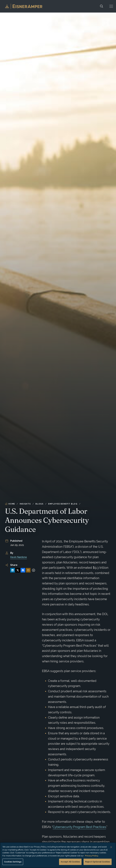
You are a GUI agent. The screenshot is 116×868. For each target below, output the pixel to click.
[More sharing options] (34, 570)
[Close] (111, 847)
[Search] (101, 6)
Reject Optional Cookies (98, 862)
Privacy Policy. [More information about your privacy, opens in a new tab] (92, 856)
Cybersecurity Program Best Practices (79, 827)
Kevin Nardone (19, 557)
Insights (25, 504)
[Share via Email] (28, 570)
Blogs (39, 504)
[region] (58, 855)
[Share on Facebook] (23, 570)
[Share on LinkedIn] (13, 570)
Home (10, 504)
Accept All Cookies (70, 862)
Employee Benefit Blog (63, 504)
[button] (111, 6)
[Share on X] (18, 570)
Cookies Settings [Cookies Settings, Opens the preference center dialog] (13, 862)
